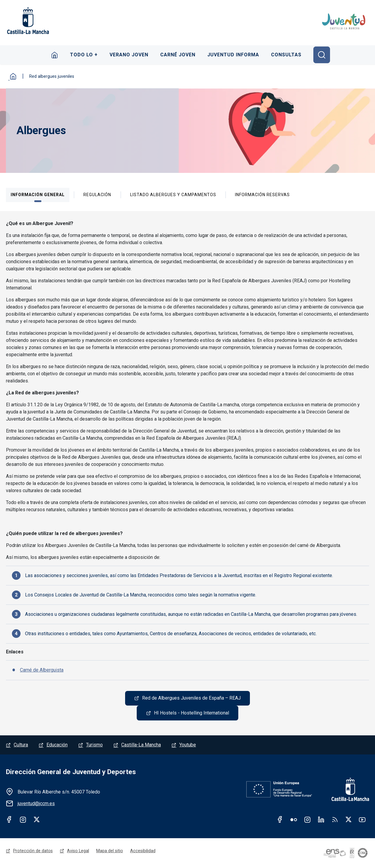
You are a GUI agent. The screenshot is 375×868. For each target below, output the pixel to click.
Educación (57, 745)
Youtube (188, 745)
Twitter (37, 820)
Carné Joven (178, 55)
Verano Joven (129, 55)
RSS (335, 820)
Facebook (9, 820)
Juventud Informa (234, 55)
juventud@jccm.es (36, 804)
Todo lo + (84, 55)
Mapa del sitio (110, 851)
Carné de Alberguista (42, 670)
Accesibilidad (143, 851)
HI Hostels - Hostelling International (192, 713)
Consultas (287, 55)
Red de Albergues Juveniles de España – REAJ (191, 698)
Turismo (94, 745)
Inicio (54, 55)
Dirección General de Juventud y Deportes (71, 772)
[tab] (38, 195)
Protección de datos (33, 851)
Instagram (23, 820)
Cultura (21, 745)
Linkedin (321, 820)
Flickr (294, 820)
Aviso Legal (78, 851)
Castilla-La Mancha (141, 745)
